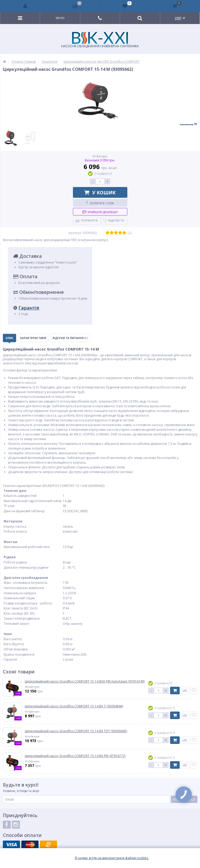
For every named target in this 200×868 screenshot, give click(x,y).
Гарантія (29, 308)
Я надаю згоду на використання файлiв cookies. (112, 858)
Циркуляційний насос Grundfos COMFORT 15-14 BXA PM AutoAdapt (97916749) (85, 681)
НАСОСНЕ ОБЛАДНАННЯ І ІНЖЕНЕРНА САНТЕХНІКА (100, 40)
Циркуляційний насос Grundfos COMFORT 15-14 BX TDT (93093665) (76, 731)
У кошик (100, 193)
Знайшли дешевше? (100, 212)
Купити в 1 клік (100, 203)
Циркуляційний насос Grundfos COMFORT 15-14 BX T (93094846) (74, 706)
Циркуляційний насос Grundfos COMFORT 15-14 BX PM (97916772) (75, 756)
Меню (60, 18)
